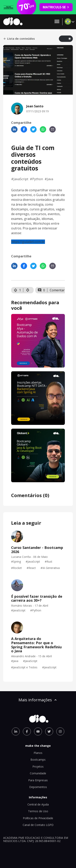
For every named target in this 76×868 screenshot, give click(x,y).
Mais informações (38, 700)
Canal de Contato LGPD (38, 825)
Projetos (38, 766)
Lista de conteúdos (19, 39)
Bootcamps (38, 760)
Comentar (57, 290)
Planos (38, 753)
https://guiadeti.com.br (28, 242)
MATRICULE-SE (56, 7)
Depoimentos (38, 787)
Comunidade (38, 773)
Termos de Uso (38, 811)
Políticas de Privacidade (38, 818)
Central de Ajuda (38, 804)
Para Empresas (38, 780)
